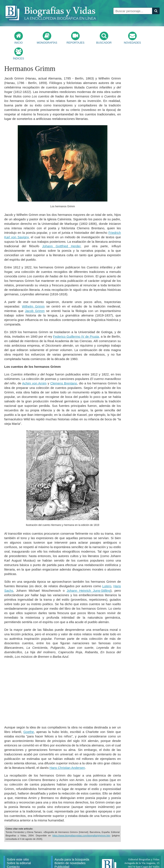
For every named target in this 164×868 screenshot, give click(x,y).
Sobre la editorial (19, 847)
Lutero (107, 570)
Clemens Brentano (64, 367)
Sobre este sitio (18, 844)
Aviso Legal (63, 854)
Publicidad (62, 851)
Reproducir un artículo (23, 854)
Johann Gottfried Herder (61, 230)
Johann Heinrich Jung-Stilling (89, 575)
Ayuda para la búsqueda (72, 844)
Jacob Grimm (35, 295)
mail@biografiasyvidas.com (144, 858)
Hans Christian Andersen (67, 752)
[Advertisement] (63, 676)
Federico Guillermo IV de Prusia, (77, 321)
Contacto (13, 851)
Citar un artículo (18, 858)
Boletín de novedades (70, 847)
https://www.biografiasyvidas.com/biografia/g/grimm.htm (81, 820)
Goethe (29, 716)
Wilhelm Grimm (33, 291)
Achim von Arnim (34, 367)
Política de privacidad (70, 858)
